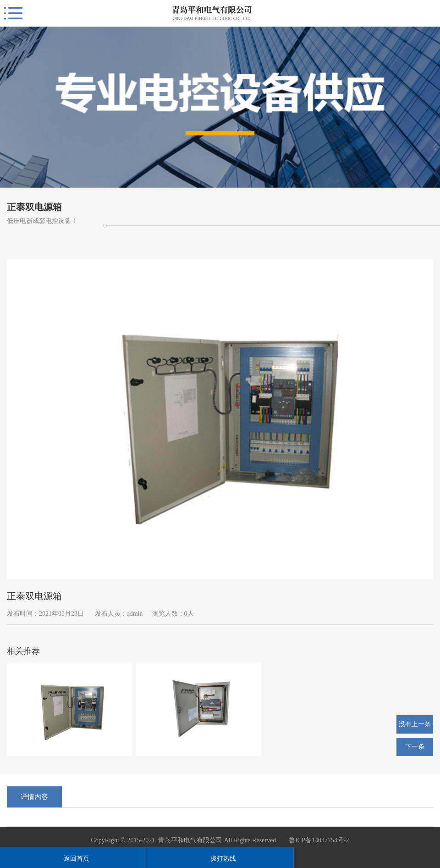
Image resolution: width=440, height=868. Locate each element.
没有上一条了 (415, 727)
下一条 (415, 747)
